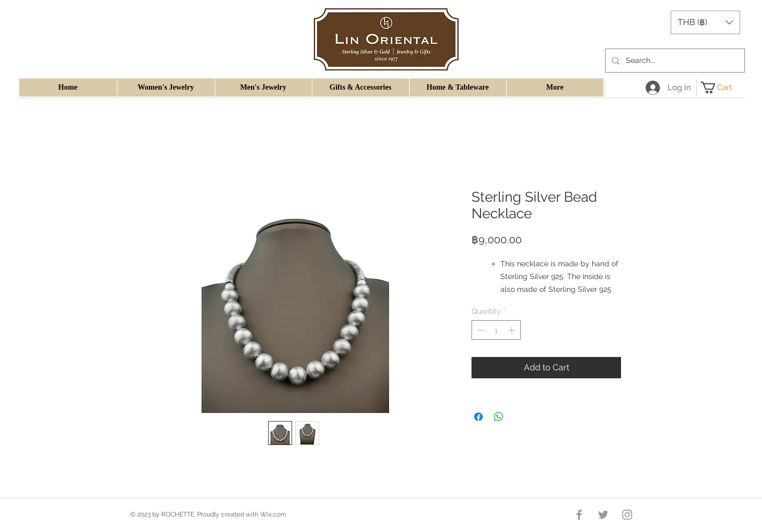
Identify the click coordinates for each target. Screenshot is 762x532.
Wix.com (273, 514)
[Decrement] (480, 330)
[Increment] (512, 330)
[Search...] (674, 61)
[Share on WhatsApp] (499, 417)
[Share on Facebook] (478, 417)
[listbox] (705, 22)
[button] (705, 22)
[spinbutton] (496, 330)
